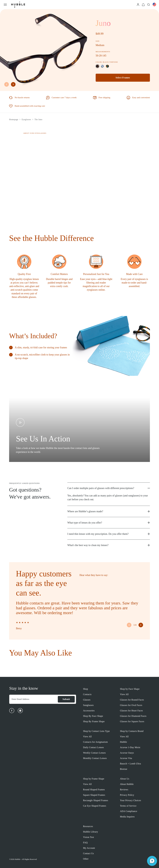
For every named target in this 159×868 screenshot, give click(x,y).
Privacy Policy (127, 795)
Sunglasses (88, 705)
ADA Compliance (129, 811)
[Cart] (143, 4)
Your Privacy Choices (131, 800)
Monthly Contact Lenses (95, 758)
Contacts (87, 694)
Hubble (124, 742)
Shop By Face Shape (93, 716)
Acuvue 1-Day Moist (130, 747)
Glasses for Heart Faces (131, 711)
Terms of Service (128, 806)
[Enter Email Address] (33, 699)
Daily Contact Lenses (94, 747)
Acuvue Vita (126, 758)
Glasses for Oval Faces (131, 705)
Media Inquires (127, 817)
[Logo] (18, 5)
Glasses (87, 700)
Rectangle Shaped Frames (96, 800)
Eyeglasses (26, 120)
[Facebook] (12, 711)
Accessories (89, 711)
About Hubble (127, 784)
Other (86, 859)
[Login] (138, 4)
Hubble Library (91, 832)
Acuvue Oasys (127, 753)
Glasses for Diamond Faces (133, 716)
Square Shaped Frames (94, 795)
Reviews (124, 790)
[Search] (149, 4)
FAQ (85, 843)
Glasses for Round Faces (132, 700)
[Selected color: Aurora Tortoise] (107, 66)
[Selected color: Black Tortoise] (97, 66)
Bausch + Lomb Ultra (130, 764)
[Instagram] (20, 711)
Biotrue (124, 769)
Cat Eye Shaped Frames (95, 806)
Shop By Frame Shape (94, 721)
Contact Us (89, 853)
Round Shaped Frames (94, 790)
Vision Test (89, 837)
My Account (89, 848)
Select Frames (123, 78)
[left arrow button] (7, 84)
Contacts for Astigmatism (96, 742)
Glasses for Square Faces (132, 721)
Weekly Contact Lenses (94, 753)
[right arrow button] (13, 84)
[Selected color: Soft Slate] (102, 66)
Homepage (14, 120)
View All (124, 694)
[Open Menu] (5, 5)
